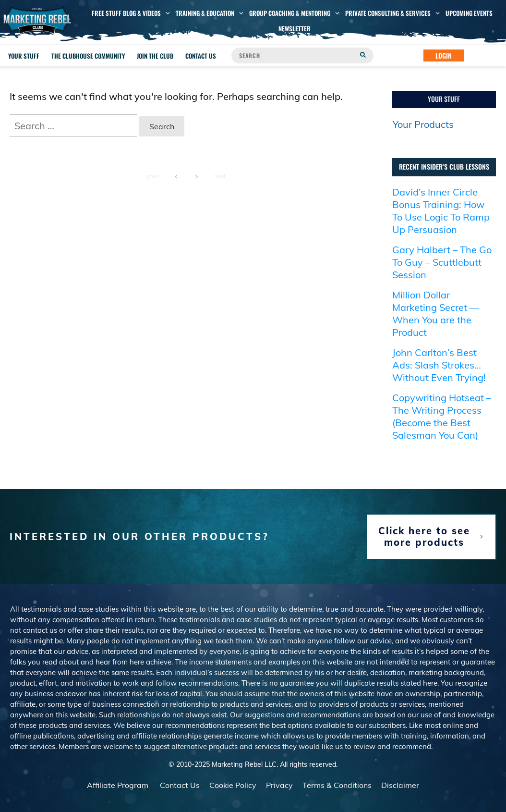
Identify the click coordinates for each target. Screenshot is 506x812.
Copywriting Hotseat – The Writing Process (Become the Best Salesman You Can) (442, 416)
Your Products (423, 124)
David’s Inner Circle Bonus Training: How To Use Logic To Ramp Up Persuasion (441, 211)
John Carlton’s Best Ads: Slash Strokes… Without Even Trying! (439, 365)
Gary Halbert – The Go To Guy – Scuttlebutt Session (442, 262)
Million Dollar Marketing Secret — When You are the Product (436, 314)
